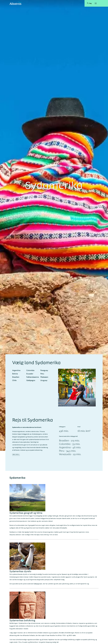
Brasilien (16, 377)
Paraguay (44, 370)
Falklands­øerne (33, 377)
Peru (42, 374)
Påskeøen (44, 377)
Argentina (16, 370)
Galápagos (31, 380)
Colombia (30, 370)
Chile (14, 380)
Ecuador (30, 374)
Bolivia (15, 374)
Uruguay (44, 380)
